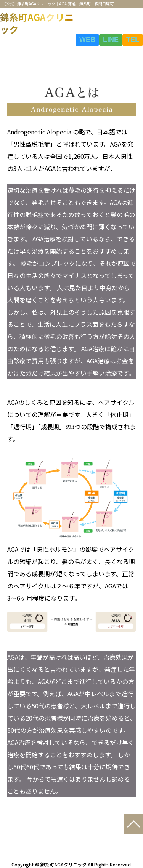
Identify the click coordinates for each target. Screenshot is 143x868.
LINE (111, 40)
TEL (133, 40)
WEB (87, 40)
